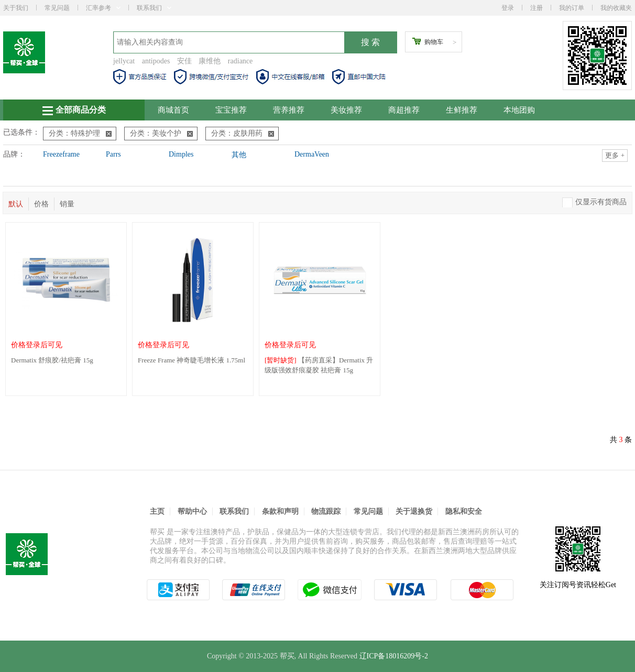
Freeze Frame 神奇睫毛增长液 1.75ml (191, 360)
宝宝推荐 (231, 110)
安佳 (184, 61)
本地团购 (519, 110)
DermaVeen (312, 154)
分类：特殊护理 (80, 133)
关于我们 (16, 8)
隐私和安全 (464, 511)
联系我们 (154, 8)
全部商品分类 (74, 110)
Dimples (181, 154)
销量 (67, 204)
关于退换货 (414, 511)
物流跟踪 (326, 511)
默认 (16, 204)
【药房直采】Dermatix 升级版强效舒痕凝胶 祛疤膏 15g (319, 365)
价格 (41, 204)
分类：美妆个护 (161, 133)
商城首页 (173, 110)
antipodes (156, 61)
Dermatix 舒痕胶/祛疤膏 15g (52, 360)
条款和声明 (280, 511)
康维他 (210, 61)
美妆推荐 (346, 110)
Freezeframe (61, 154)
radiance (240, 61)
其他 (239, 155)
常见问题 (57, 8)
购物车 (434, 42)
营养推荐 (289, 110)
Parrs (113, 154)
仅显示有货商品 (601, 202)
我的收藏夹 (616, 8)
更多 (615, 155)
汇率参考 (103, 8)
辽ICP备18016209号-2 (394, 656)
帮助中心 (192, 511)
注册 (537, 8)
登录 (508, 8)
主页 (157, 511)
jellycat (124, 61)
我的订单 (572, 8)
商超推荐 (404, 110)
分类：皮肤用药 (243, 133)
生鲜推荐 (462, 110)
